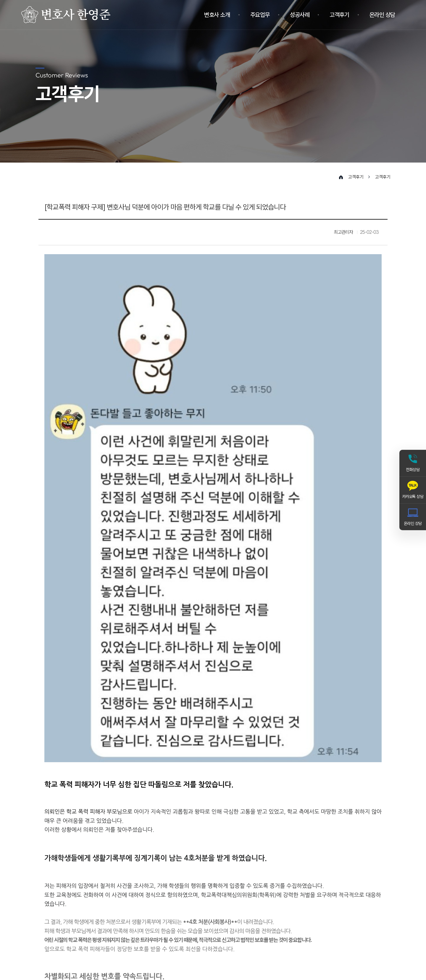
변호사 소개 (217, 15)
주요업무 (260, 15)
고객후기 (339, 15)
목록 (373, 839)
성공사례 (300, 15)
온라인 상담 (382, 15)
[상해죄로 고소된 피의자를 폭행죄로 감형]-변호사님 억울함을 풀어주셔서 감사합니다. (144, 820)
